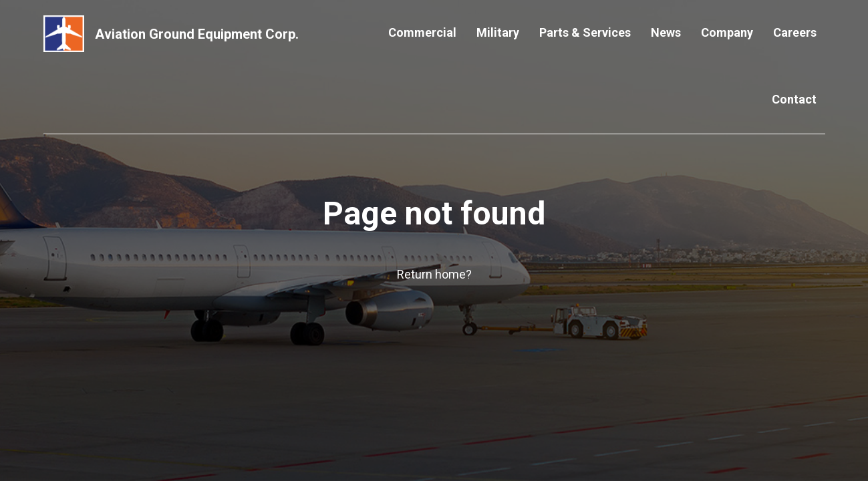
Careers (795, 32)
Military (498, 32)
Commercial (422, 32)
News (666, 32)
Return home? (434, 274)
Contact (794, 99)
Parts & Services (585, 32)
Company (727, 32)
